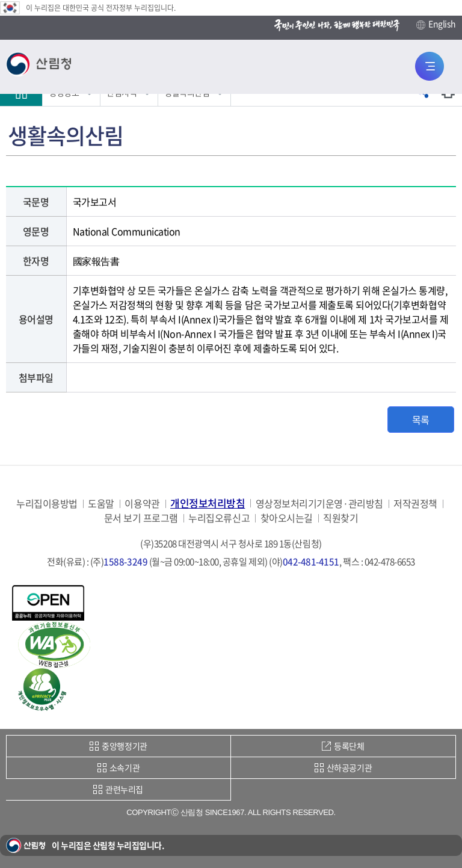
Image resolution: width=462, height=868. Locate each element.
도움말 (101, 504)
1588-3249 (125, 562)
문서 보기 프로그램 (141, 518)
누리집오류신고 (219, 518)
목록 (421, 420)
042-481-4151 (311, 562)
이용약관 (142, 504)
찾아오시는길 (287, 518)
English (436, 24)
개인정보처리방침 (208, 503)
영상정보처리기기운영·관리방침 (319, 504)
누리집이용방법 (47, 504)
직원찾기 (340, 518)
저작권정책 (415, 504)
